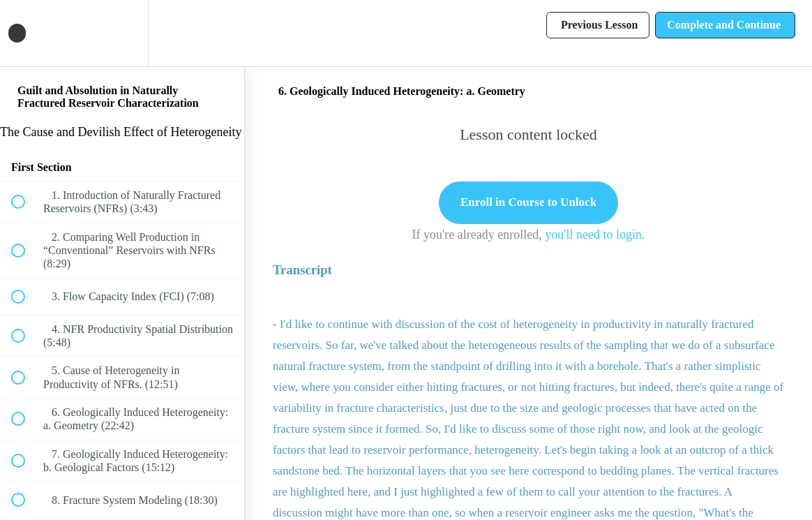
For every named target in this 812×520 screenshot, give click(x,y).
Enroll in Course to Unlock (528, 202)
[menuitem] (122, 33)
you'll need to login (593, 235)
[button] (26, 33)
